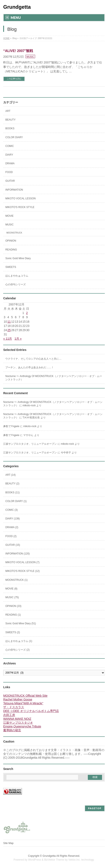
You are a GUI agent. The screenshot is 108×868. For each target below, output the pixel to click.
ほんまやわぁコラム (17, 276)
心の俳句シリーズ (16, 284)
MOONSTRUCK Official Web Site (25, 696)
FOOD (9, 172)
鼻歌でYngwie (11, 426)
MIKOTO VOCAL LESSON (21, 198)
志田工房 (9, 715)
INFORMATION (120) (17, 554)
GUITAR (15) (13, 545)
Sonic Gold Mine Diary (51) (21, 623)
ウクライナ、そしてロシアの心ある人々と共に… (33, 359)
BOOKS (10, 128)
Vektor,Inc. (74, 860)
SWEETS (11, 267)
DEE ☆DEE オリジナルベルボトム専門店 (31, 711)
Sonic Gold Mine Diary (18, 258)
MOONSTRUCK (14, 233)
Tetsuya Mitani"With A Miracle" (23, 703)
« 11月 (8, 339)
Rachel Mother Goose (18, 699)
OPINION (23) (13, 606)
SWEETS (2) (13, 632)
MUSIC (30, 57)
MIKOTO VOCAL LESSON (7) (22, 562)
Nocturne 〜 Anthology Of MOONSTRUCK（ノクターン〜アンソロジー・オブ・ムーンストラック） (54, 378)
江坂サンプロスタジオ (18, 723)
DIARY (9, 155)
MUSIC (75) (12, 597)
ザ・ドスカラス (14, 707)
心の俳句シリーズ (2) (17, 650)
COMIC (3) (11, 510)
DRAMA (10, 163)
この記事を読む (14, 79)
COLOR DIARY (14, 137)
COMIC (10, 146)
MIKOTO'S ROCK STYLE (20, 207)
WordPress (35, 860)
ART (8, 111)
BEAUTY (10, 120)
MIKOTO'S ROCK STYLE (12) (22, 571)
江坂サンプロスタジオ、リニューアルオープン (30, 444)
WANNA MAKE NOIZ (17, 719)
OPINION (11, 241)
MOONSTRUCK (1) (16, 580)
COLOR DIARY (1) (16, 501)
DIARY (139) (13, 519)
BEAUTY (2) (12, 484)
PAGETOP (95, 808)
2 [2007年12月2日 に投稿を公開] (27, 313)
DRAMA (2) (12, 527)
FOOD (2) (11, 536)
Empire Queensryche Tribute (22, 726)
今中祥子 (66, 453)
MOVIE (9, 216)
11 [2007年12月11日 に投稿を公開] (9, 322)
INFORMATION (14, 190)
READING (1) (13, 615)
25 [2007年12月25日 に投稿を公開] (9, 330)
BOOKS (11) (12, 492)
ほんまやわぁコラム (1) (19, 641)
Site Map (8, 843)
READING (11, 250)
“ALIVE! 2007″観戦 (18, 51)
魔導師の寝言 (12, 730)
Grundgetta (17, 7)
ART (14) (10, 475)
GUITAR (10, 181)
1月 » (18, 339)
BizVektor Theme (54, 860)
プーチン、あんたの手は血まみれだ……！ (30, 367)
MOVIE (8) (11, 589)
